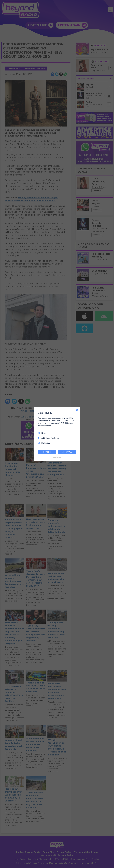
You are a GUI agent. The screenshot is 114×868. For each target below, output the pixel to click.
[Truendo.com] (57, 458)
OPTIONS (47, 452)
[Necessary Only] (77, 410)
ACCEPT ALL (67, 452)
